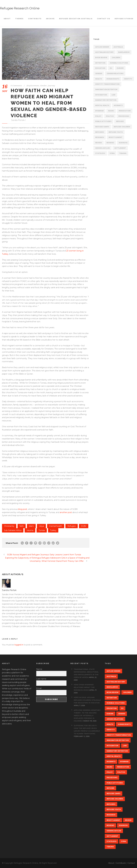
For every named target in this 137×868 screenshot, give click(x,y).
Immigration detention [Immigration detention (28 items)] (106, 89)
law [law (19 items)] (113, 95)
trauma (30, 530)
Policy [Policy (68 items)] (98, 116)
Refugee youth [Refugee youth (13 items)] (116, 132)
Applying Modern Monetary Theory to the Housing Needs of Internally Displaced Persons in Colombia (87, 716)
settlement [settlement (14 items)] (120, 148)
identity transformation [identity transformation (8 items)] (107, 84)
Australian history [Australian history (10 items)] (104, 52)
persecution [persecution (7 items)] (125, 111)
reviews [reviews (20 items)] (110, 143)
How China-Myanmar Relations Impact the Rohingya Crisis (84, 687)
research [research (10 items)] (100, 137)
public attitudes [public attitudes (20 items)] (103, 121)
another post (66, 512)
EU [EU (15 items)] (111, 68)
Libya (41, 526)
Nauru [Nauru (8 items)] (111, 111)
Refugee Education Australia (76, 19)
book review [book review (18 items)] (101, 58)
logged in (19, 645)
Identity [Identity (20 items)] (128, 79)
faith (22, 526)
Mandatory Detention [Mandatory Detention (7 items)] (106, 100)
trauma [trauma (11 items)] (123, 153)
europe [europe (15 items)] (120, 68)
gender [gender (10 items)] (99, 73)
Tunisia (42, 530)
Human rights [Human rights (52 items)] (113, 79)
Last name (41, 679)
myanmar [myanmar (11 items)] (99, 111)
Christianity (9, 526)
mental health (56, 526)
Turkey (53, 530)
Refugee (72, 526)
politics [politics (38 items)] (110, 116)
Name (39, 669)
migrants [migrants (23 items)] (118, 105)
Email (39, 688)
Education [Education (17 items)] (100, 68)
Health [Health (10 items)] (99, 79)
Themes (19, 19)
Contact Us (104, 19)
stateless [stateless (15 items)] (100, 153)
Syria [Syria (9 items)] (112, 153)
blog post (23, 509)
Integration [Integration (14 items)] (101, 95)
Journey (52, 86)
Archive (50, 19)
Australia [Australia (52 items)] (118, 47)
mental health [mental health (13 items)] (102, 105)
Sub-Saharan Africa (13, 530)
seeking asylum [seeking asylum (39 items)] (102, 148)
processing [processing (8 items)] (124, 116)
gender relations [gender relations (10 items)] (115, 73)
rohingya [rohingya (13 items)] (123, 143)
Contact (131, 863)
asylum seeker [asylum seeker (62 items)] (102, 47)
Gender (44, 86)
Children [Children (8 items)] (116, 58)
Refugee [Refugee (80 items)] (120, 121)
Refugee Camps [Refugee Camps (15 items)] (102, 127)
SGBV (84, 526)
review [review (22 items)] (99, 143)
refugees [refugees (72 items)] (100, 132)
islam (31, 526)
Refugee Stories (124, 19)
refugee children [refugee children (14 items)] (122, 127)
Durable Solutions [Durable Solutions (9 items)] (119, 63)
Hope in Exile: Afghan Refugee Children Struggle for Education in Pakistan (87, 700)
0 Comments (16, 86)
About (7, 19)
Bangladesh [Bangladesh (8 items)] (124, 52)
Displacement (33, 86)
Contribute (35, 19)
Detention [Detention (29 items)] (100, 63)
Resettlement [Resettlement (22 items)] (115, 137)
